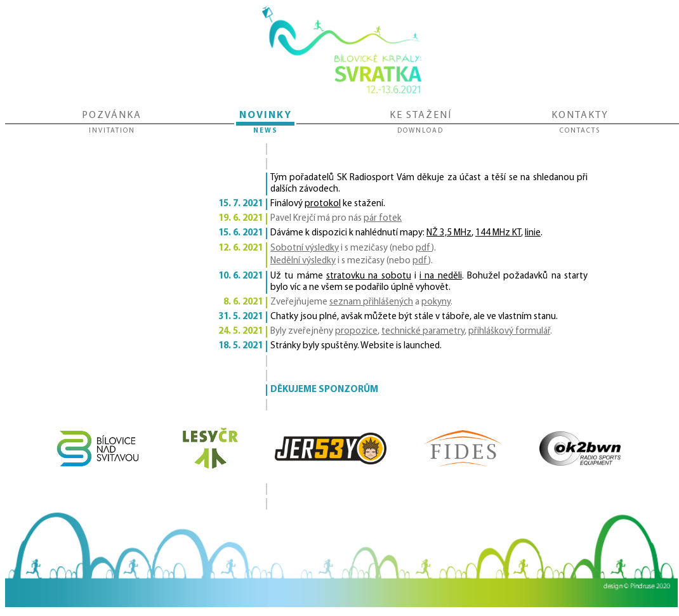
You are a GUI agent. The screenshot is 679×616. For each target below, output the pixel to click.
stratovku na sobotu (369, 276)
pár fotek (383, 219)
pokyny (436, 302)
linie (533, 233)
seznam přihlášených (371, 302)
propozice (356, 331)
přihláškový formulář (509, 331)
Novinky (265, 123)
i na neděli (441, 276)
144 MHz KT (498, 233)
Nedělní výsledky (303, 261)
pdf (424, 248)
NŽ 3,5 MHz (449, 233)
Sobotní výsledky (305, 248)
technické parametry (423, 331)
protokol (323, 204)
